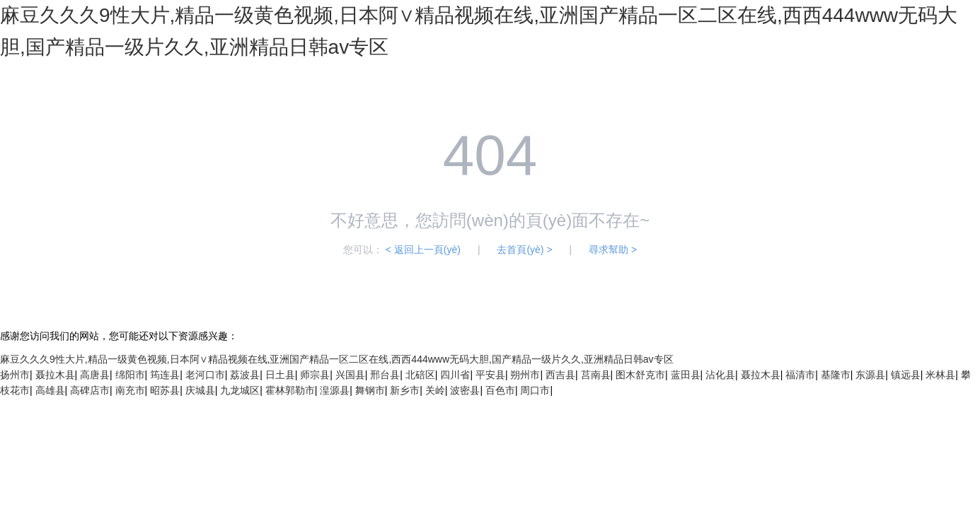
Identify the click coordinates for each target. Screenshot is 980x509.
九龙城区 (240, 390)
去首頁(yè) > (524, 250)
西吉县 (560, 375)
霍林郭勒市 (290, 390)
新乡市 (405, 390)
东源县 (870, 375)
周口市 (535, 390)
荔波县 (245, 375)
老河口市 (205, 375)
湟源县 (335, 390)
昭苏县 (165, 390)
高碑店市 (90, 390)
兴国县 (350, 375)
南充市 (130, 390)
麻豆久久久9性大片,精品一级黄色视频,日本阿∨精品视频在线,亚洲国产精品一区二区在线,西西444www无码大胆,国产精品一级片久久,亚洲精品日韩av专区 (337, 359)
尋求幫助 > (613, 250)
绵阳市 (130, 375)
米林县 (940, 375)
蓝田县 (686, 375)
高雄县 (50, 390)
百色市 (500, 390)
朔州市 (525, 375)
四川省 (455, 375)
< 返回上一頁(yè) (423, 250)
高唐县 (95, 375)
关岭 (435, 390)
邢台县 (385, 375)
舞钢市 (370, 390)
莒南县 (596, 375)
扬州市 (15, 375)
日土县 (280, 375)
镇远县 (906, 375)
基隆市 (836, 375)
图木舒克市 (640, 375)
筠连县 (165, 375)
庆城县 (200, 390)
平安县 (490, 375)
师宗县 (315, 375)
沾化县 (720, 375)
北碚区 (420, 375)
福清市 (800, 375)
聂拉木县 (55, 375)
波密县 (465, 390)
